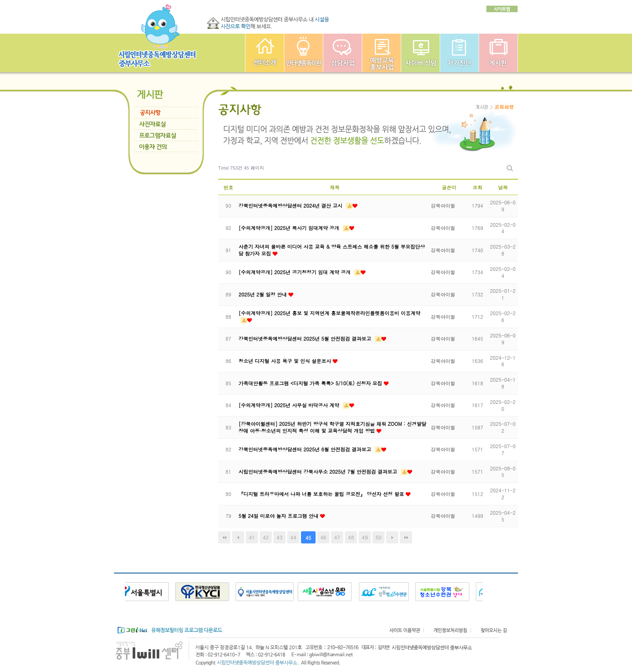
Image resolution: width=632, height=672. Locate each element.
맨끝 (406, 537)
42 (265, 537)
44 (293, 537)
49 (365, 537)
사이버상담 (420, 53)
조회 (477, 187)
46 (324, 537)
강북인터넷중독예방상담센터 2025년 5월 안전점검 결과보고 (306, 338)
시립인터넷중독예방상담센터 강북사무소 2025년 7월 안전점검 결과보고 (319, 471)
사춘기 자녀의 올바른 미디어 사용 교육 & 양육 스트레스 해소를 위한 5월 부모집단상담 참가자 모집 (332, 250)
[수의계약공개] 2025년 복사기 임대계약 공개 (290, 228)
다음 (392, 537)
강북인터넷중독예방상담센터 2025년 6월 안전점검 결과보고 (306, 449)
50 (379, 537)
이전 (238, 537)
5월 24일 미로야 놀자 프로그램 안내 (279, 516)
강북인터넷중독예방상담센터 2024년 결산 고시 (291, 205)
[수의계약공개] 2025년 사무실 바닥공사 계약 (290, 405)
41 (252, 537)
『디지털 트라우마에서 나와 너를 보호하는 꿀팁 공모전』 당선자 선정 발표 (322, 494)
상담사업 (343, 53)
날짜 (503, 187)
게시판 (498, 53)
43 (279, 537)
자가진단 (459, 53)
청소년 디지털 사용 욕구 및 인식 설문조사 (286, 361)
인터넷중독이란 (304, 53)
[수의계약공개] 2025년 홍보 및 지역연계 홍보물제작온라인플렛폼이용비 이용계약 (329, 313)
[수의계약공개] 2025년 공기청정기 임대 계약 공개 (295, 272)
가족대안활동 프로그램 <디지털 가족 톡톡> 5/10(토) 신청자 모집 (311, 383)
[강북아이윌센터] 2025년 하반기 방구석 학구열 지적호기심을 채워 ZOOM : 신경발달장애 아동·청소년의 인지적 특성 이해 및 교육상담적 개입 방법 (332, 427)
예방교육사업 (382, 53)
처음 (224, 537)
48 (351, 537)
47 (337, 537)
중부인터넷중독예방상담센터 (265, 53)
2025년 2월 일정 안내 (263, 294)
